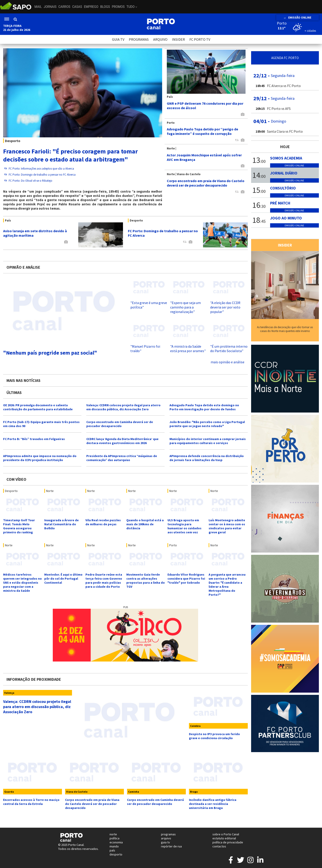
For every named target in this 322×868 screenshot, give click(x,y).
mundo (114, 846)
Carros (64, 7)
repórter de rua (171, 846)
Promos (118, 7)
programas (168, 834)
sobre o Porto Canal (226, 834)
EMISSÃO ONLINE (298, 18)
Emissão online (294, 165)
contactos (219, 846)
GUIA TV (118, 39)
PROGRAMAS (139, 39)
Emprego (91, 7)
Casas (77, 7)
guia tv (165, 842)
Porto (173, 545)
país (112, 850)
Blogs (105, 7)
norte (113, 834)
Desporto (11, 491)
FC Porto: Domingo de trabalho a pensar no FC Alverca (40, 175)
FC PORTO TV (200, 39)
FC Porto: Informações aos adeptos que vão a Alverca (39, 169)
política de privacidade (228, 842)
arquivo (166, 838)
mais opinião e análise (228, 362)
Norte (50, 491)
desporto (116, 854)
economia (116, 842)
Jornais (50, 7)
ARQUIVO (160, 39)
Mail (38, 7)
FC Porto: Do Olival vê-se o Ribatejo (28, 181)
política (114, 838)
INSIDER (178, 39)
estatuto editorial (224, 838)
